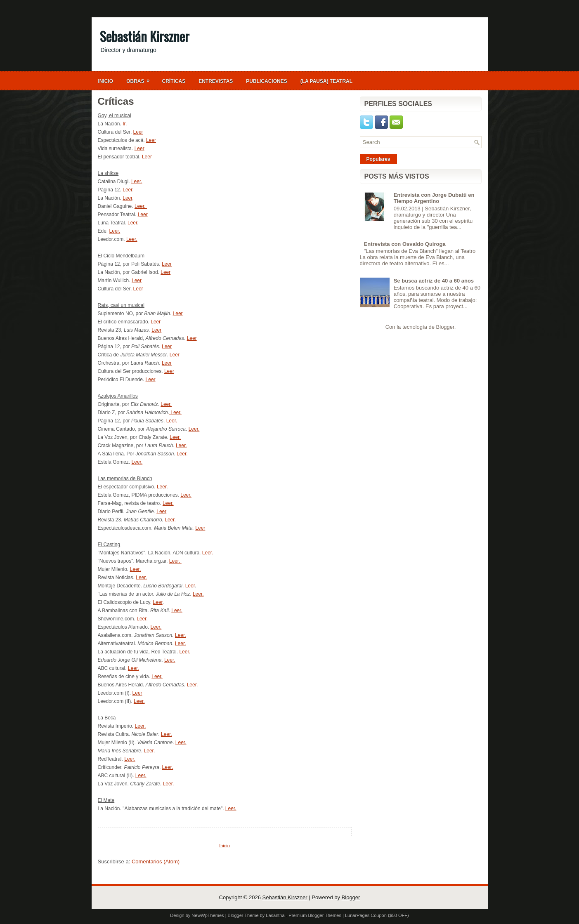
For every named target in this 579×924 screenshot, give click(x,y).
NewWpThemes (208, 915)
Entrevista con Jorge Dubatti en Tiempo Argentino (434, 198)
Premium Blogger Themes (315, 915)
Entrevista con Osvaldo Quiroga (405, 244)
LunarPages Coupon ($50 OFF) (377, 915)
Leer (138, 132)
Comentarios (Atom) (156, 862)
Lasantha (275, 915)
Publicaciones (266, 81)
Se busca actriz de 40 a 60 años (434, 281)
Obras (141, 79)
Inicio (106, 81)
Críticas (174, 81)
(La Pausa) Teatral (326, 81)
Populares (378, 159)
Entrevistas (216, 81)
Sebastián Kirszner (145, 36)
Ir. (124, 124)
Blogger (445, 327)
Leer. (137, 181)
